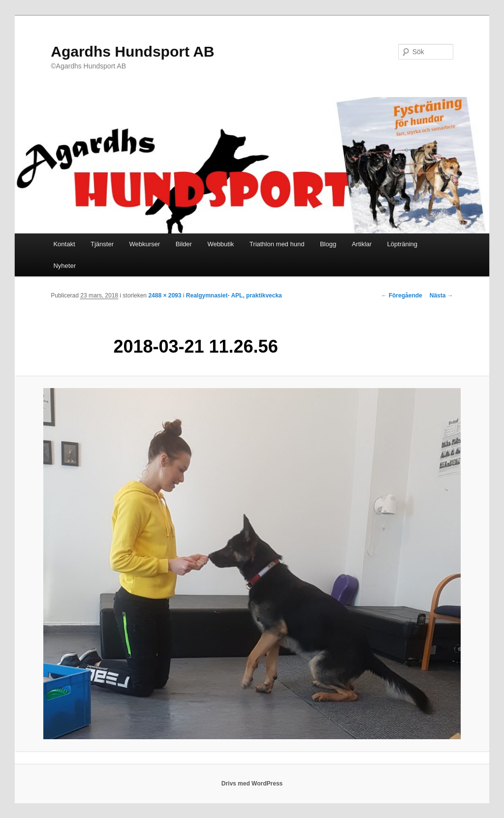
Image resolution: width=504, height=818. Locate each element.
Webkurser (145, 244)
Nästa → (441, 295)
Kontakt (64, 244)
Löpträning (402, 244)
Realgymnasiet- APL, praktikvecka (234, 295)
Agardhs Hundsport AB (132, 51)
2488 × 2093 (165, 295)
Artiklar (362, 244)
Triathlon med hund (277, 244)
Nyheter (64, 266)
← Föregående (401, 295)
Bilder (184, 244)
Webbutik (220, 244)
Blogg (328, 244)
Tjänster (102, 244)
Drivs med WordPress (252, 784)
